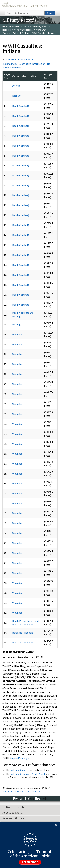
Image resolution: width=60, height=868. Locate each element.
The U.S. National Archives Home (24, 5)
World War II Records (24, 30)
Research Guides (13, 818)
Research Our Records (21, 27)
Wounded (17, 334)
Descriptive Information (32, 64)
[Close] (56, 825)
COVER (16, 86)
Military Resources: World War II (28, 774)
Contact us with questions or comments (22, 791)
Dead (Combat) (21, 106)
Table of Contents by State (20, 59)
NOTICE (17, 96)
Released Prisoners (23, 633)
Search (50, 13)
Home (5, 27)
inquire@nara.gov (20, 758)
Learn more (30, 862)
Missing (16, 324)
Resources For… (12, 813)
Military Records (19, 770)
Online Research (13, 807)
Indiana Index (10, 64)
